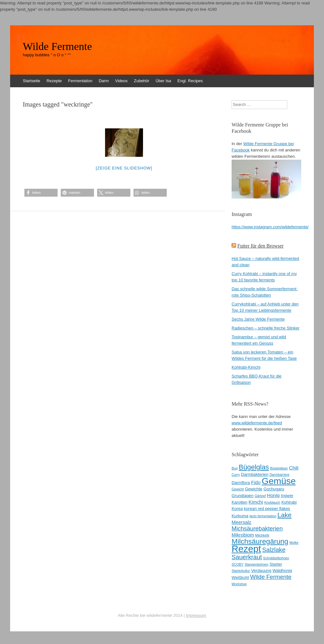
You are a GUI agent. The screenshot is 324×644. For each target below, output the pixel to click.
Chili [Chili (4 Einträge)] (294, 468)
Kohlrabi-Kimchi (246, 367)
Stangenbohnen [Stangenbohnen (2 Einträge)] (256, 564)
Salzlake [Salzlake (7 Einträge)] (274, 550)
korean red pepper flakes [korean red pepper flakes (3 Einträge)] (267, 509)
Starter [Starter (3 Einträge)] (276, 564)
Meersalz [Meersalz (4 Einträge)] (241, 522)
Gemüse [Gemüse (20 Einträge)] (279, 481)
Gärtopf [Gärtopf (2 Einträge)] (260, 496)
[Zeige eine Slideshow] (124, 168)
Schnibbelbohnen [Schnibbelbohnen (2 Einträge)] (276, 558)
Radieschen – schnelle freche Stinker (266, 328)
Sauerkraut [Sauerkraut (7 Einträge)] (247, 557)
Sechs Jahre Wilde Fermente (258, 319)
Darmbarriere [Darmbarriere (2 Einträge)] (280, 475)
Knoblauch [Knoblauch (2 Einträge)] (272, 502)
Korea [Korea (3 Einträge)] (237, 509)
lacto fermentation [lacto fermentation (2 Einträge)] (263, 516)
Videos (121, 81)
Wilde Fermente (57, 46)
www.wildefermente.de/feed (257, 423)
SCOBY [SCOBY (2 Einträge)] (237, 564)
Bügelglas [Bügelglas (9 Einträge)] (254, 467)
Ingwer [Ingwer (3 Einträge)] (287, 496)
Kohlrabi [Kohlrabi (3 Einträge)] (289, 502)
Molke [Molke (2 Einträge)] (294, 543)
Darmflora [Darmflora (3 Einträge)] (241, 483)
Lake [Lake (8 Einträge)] (285, 515)
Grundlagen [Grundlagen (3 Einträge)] (243, 496)
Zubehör (141, 81)
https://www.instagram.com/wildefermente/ (270, 227)
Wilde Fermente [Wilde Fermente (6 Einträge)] (271, 577)
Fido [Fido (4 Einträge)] (256, 482)
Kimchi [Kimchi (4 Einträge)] (256, 502)
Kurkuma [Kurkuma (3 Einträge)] (240, 516)
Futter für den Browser (260, 246)
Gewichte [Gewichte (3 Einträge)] (254, 489)
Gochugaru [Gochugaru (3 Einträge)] (274, 489)
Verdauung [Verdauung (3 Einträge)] (261, 570)
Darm (104, 81)
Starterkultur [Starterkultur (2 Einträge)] (241, 571)
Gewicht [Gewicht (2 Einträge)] (238, 489)
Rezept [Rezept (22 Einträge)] (246, 549)
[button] (41, 193)
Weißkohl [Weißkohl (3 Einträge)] (240, 577)
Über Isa (163, 81)
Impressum (196, 615)
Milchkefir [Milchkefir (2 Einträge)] (262, 535)
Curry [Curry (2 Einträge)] (236, 475)
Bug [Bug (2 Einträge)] (235, 468)
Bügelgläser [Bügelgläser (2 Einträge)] (279, 468)
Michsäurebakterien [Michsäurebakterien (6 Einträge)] (257, 528)
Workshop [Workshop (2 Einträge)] (239, 584)
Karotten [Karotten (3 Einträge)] (240, 502)
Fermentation (80, 81)
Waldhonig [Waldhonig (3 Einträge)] (282, 570)
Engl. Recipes (190, 81)
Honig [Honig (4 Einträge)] (273, 495)
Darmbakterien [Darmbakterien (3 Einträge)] (255, 474)
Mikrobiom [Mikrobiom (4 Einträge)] (243, 535)
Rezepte (54, 81)
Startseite (31, 81)
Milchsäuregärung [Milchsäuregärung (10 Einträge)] (260, 541)
